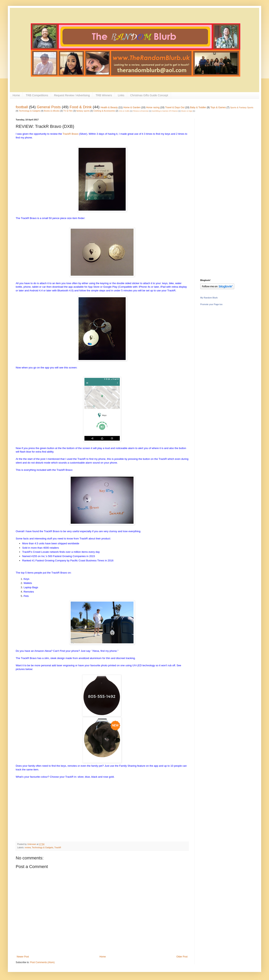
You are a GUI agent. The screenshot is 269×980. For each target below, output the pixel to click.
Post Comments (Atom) (42, 962)
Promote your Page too (211, 304)
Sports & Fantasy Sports (242, 107)
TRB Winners (104, 95)
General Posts (49, 107)
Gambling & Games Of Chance (165, 111)
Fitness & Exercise (141, 111)
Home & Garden (132, 107)
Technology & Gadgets (30, 111)
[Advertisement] (216, 177)
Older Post (182, 957)
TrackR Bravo (70, 134)
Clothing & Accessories (104, 111)
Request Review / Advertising (72, 95)
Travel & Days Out (175, 107)
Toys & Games (218, 107)
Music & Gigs (187, 111)
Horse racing (153, 107)
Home (16, 95)
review (28, 847)
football (22, 107)
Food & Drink (81, 107)
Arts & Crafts (124, 111)
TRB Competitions (37, 95)
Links (121, 95)
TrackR (58, 847)
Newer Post (23, 957)
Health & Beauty (109, 107)
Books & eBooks (52, 111)
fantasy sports (83, 111)
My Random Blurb (209, 298)
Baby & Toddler (198, 107)
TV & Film (68, 111)
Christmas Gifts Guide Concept (149, 95)
